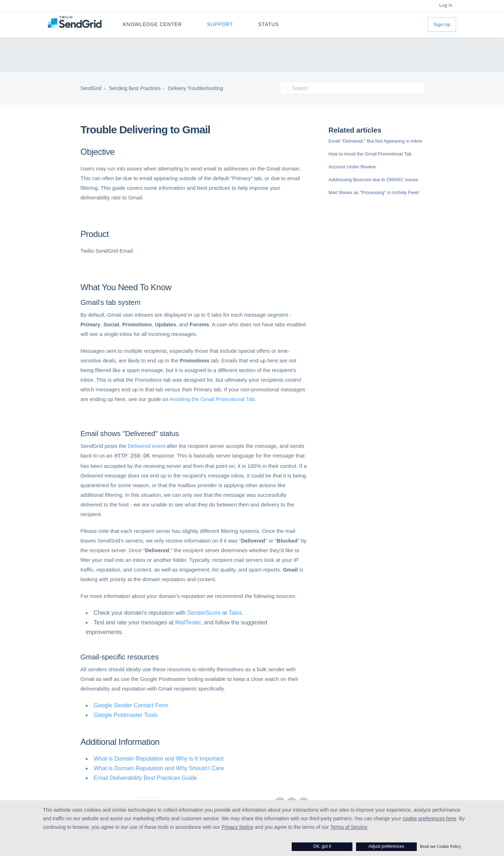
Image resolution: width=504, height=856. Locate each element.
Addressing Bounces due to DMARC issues (373, 180)
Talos (235, 612)
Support (220, 24)
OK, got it (322, 846)
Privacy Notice (238, 827)
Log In (446, 5)
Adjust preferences (386, 846)
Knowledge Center (152, 24)
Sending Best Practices (135, 88)
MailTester (188, 622)
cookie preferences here (429, 818)
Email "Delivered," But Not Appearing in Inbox (375, 141)
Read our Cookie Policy (441, 846)
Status (268, 24)
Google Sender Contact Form (131, 705)
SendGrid (91, 88)
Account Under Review (352, 167)
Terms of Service (349, 827)
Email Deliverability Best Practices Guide (145, 777)
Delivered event (147, 446)
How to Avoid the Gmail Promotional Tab (370, 154)
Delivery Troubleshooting (196, 88)
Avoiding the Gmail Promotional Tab (212, 399)
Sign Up (442, 24)
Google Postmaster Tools (125, 714)
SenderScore (204, 612)
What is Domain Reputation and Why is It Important (159, 758)
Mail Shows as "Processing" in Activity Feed (374, 192)
